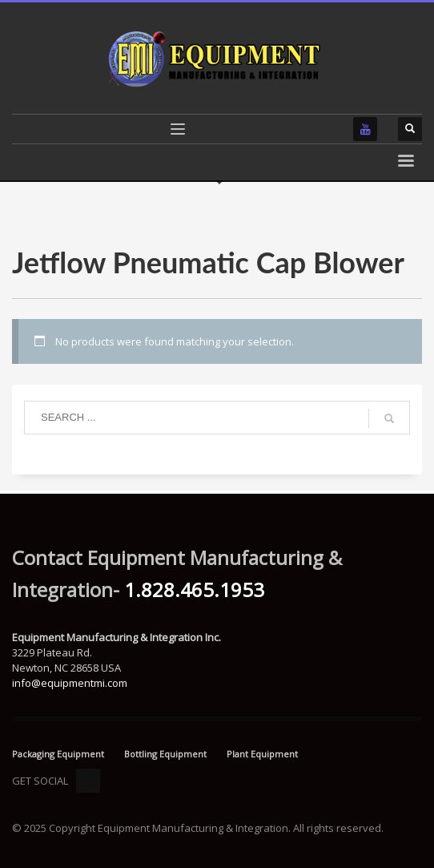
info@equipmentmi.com (70, 683)
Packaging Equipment (58, 754)
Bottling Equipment (165, 754)
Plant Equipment (262, 754)
